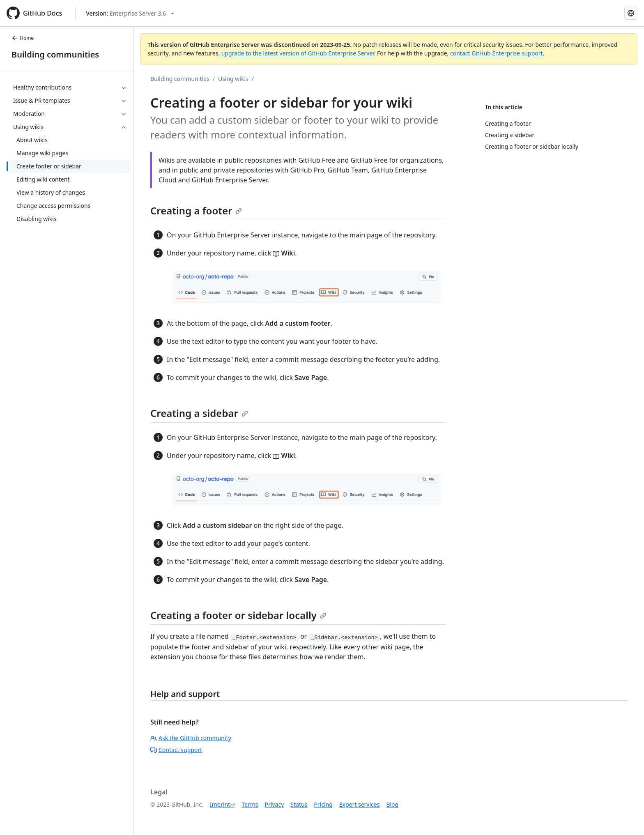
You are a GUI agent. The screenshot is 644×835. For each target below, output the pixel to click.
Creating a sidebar (199, 413)
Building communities (55, 54)
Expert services (360, 804)
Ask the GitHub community (191, 738)
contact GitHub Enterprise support (497, 53)
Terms (250, 804)
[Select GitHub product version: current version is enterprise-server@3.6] (130, 13)
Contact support (176, 750)
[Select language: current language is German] (631, 13)
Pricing (323, 804)
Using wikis (233, 79)
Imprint (220, 804)
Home (23, 38)
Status (299, 804)
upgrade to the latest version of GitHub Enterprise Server (298, 53)
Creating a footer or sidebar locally (238, 615)
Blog (392, 804)
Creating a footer (196, 210)
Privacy (275, 804)
